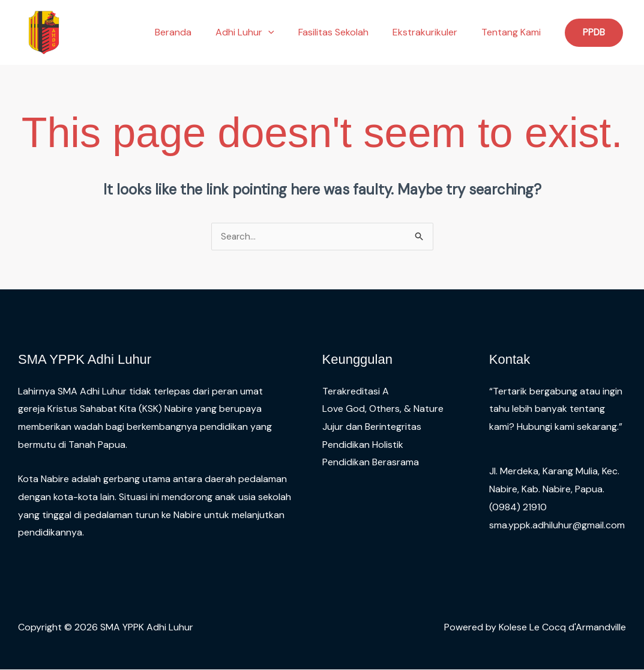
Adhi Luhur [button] (262, 32)
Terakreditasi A (356, 392)
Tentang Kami (513, 32)
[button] (285, 32)
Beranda (195, 32)
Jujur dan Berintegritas (372, 427)
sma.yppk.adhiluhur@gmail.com (557, 526)
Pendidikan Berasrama (371, 463)
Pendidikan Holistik (363, 445)
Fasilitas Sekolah (345, 32)
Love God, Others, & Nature (383, 409)
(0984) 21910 (518, 508)
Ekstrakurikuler (432, 32)
